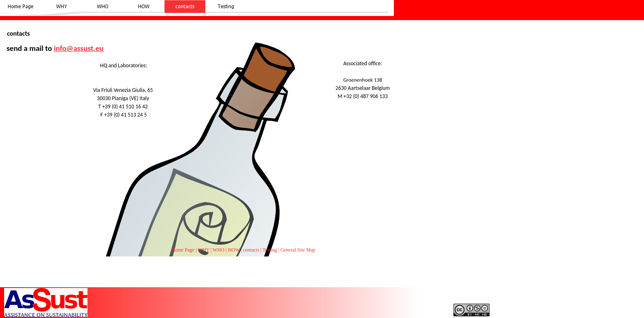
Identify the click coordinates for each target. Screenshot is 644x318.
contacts (251, 250)
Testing (270, 250)
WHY (203, 250)
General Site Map (298, 250)
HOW (234, 250)
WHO (219, 250)
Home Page (183, 250)
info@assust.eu (79, 48)
